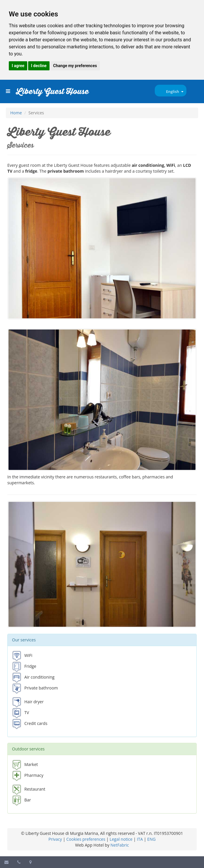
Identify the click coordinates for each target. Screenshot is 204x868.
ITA (140, 839)
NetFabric (120, 845)
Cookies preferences (86, 839)
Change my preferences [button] (75, 66)
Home (16, 113)
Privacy (55, 839)
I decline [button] (39, 66)
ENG (151, 839)
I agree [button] (18, 66)
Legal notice (121, 839)
